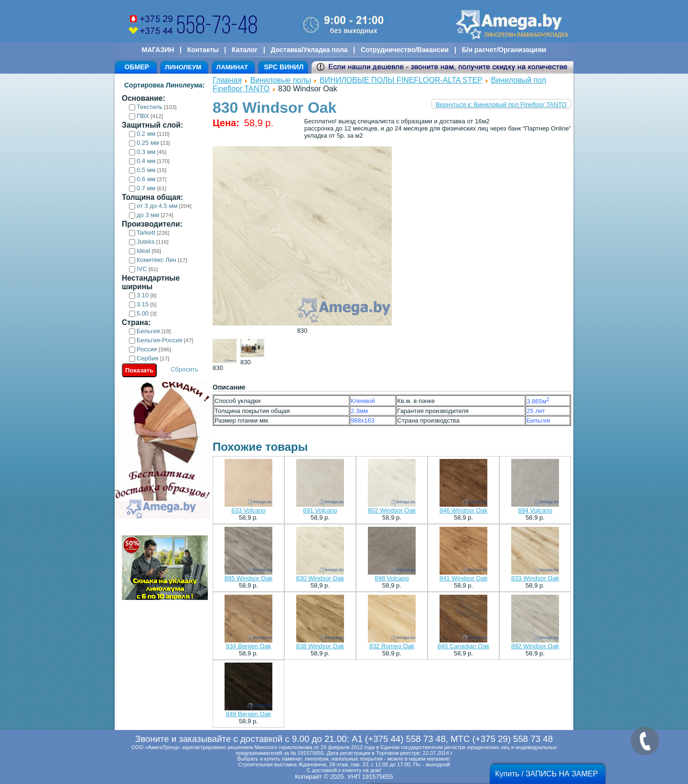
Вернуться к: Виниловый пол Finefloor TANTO (501, 104)
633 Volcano (248, 510)
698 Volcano (392, 578)
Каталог (245, 50)
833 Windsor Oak (535, 578)
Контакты (203, 50)
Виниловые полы (281, 80)
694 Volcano (535, 510)
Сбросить (184, 369)
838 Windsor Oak (320, 646)
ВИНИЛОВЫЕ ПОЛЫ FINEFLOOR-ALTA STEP (401, 80)
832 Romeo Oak (392, 646)
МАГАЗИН (158, 50)
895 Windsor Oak (248, 578)
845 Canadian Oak (463, 646)
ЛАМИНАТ (232, 67)
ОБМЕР (137, 67)
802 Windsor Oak (392, 510)
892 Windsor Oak (535, 646)
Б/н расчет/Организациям (504, 50)
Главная (227, 80)
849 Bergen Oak (249, 714)
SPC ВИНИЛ (284, 67)
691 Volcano (320, 510)
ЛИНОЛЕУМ (183, 67)
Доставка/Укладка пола (309, 50)
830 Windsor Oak (320, 578)
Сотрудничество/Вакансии (405, 50)
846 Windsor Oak (463, 510)
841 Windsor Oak (463, 578)
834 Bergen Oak (249, 646)
